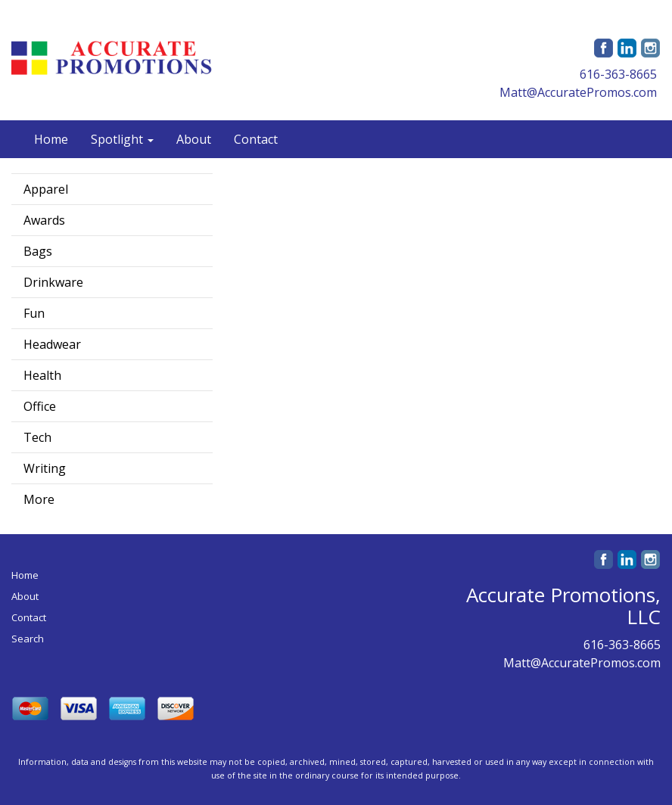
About (194, 139)
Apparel (46, 189)
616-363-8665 (618, 74)
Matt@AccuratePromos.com (578, 92)
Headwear (52, 344)
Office (40, 406)
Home (51, 139)
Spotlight (122, 139)
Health (42, 375)
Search (28, 639)
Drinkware (53, 282)
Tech (37, 437)
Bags (38, 251)
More (39, 499)
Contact (256, 139)
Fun (34, 313)
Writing (45, 468)
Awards (44, 220)
